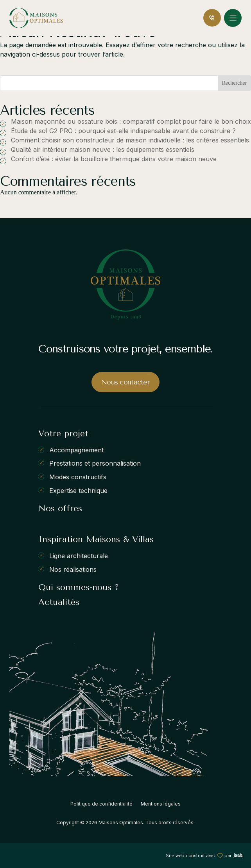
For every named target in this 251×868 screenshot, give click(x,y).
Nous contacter (125, 382)
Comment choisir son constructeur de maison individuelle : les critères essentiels (130, 140)
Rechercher (234, 83)
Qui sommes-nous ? (79, 587)
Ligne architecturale (79, 556)
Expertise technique (78, 490)
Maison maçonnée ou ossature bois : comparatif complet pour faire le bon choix (131, 121)
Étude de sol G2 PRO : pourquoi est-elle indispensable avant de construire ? (123, 131)
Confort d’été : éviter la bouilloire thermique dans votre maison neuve (114, 159)
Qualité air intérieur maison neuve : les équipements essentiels (103, 149)
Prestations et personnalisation (95, 463)
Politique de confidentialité (101, 804)
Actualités (59, 602)
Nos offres (60, 509)
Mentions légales (161, 804)
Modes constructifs (78, 477)
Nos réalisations (73, 569)
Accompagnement (76, 450)
